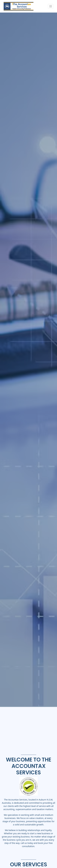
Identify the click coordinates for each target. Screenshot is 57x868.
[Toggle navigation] (51, 6)
